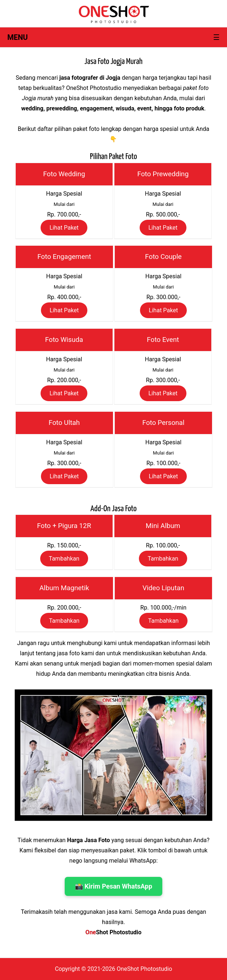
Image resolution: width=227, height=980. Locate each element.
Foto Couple (163, 257)
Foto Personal (163, 423)
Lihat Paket (64, 228)
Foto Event (163, 340)
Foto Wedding (64, 174)
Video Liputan (163, 588)
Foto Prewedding (163, 174)
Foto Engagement (64, 257)
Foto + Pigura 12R (64, 526)
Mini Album (163, 526)
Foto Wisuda (64, 340)
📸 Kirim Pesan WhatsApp (114, 886)
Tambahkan (64, 559)
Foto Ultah (64, 423)
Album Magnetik (64, 588)
